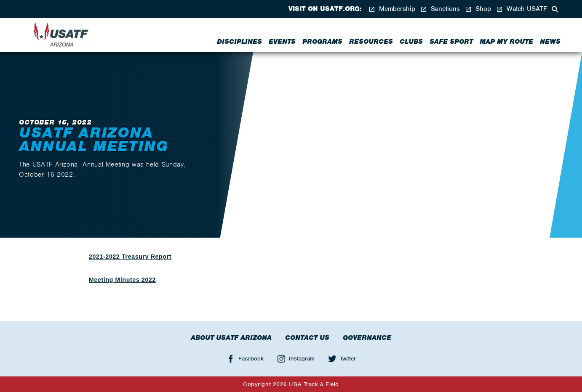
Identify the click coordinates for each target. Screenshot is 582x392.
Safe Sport (451, 42)
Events (282, 42)
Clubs (411, 42)
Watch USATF (522, 9)
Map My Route (506, 42)
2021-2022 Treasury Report (130, 257)
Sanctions (440, 9)
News (550, 42)
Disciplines (239, 42)
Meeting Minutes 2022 (122, 280)
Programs (322, 42)
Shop (478, 9)
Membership (392, 9)
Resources (371, 42)
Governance (367, 338)
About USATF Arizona (231, 338)
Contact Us (307, 338)
